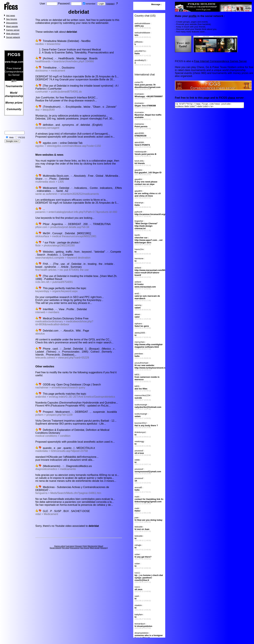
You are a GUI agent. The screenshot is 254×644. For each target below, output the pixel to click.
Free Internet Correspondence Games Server (220, 61)
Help (85, 546)
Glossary (79, 546)
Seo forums (11, 19)
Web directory (13, 34)
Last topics (70, 546)
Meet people (12, 26)
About (101, 546)
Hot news (11, 16)
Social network (13, 37)
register (110, 4)
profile (193, 16)
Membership (92, 546)
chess (231, 98)
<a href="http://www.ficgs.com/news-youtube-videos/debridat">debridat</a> (214, 106)
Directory (104, 548)
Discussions (12, 23)
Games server (13, 30)
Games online (60, 546)
